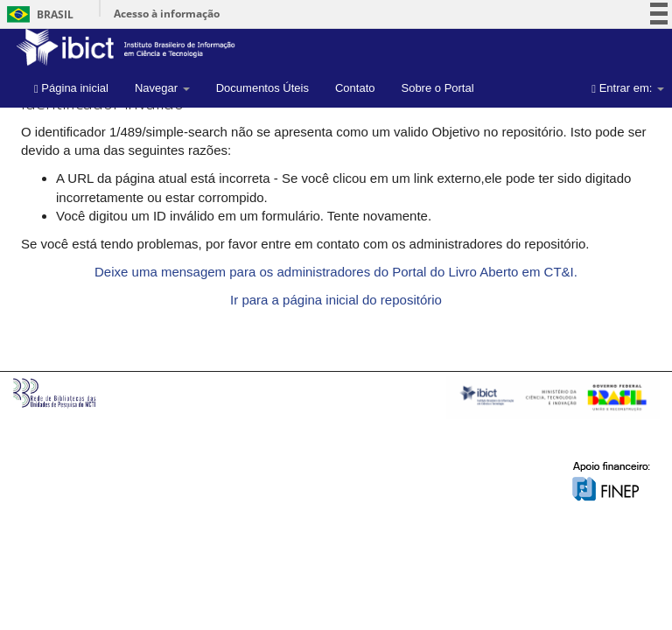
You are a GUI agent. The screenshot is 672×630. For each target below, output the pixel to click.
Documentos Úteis (262, 88)
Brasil (37, 14)
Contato (355, 88)
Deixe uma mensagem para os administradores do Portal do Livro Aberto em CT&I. (336, 272)
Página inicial (71, 88)
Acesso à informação (167, 14)
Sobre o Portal (437, 88)
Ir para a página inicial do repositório (336, 300)
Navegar (162, 88)
